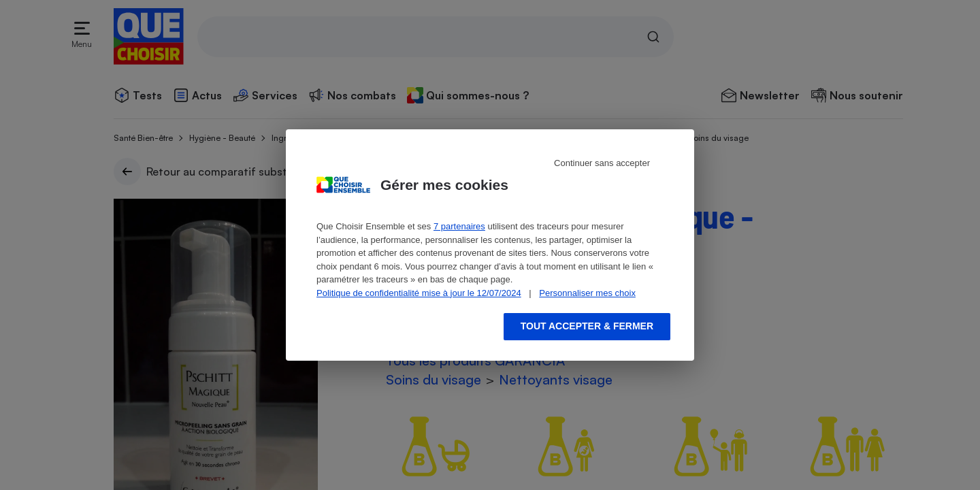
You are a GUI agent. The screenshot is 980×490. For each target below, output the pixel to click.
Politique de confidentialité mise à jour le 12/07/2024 (419, 293)
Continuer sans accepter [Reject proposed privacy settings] (602, 163)
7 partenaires (459, 226)
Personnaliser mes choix (587, 293)
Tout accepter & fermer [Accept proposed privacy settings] (587, 326)
